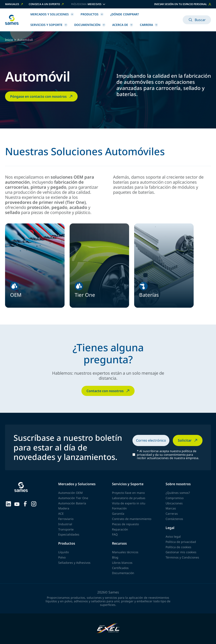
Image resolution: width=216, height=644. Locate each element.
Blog (115, 557)
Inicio (9, 40)
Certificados (120, 568)
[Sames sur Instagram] (34, 504)
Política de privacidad (181, 542)
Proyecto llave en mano (128, 493)
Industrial (65, 524)
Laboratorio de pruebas (129, 498)
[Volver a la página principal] (12, 20)
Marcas (171, 508)
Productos (92, 14)
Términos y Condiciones (182, 557)
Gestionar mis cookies (181, 552)
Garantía (118, 514)
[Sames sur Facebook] (25, 504)
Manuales (14, 4)
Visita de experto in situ (129, 503)
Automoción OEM (70, 493)
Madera (64, 508)
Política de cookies (178, 547)
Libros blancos (122, 563)
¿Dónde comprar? (125, 14)
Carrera (149, 25)
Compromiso (175, 498)
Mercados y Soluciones (52, 14)
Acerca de (123, 25)
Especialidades (69, 534)
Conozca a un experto (47, 4)
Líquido (63, 552)
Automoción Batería (72, 503)
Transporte (66, 529)
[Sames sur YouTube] (17, 504)
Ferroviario (66, 519)
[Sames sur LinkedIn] (8, 504)
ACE (61, 514)
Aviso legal (173, 536)
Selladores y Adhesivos (74, 563)
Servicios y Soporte (49, 25)
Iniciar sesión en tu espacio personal (183, 4)
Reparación (120, 529)
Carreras (172, 514)
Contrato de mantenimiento (132, 519)
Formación (119, 508)
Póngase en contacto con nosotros (42, 96)
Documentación (90, 25)
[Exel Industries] (108, 629)
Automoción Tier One (73, 498)
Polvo (62, 557)
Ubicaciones (174, 503)
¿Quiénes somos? (178, 493)
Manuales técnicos (125, 552)
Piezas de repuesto (125, 524)
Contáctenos (174, 519)
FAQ (115, 534)
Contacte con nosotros (108, 391)
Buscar (197, 20)
